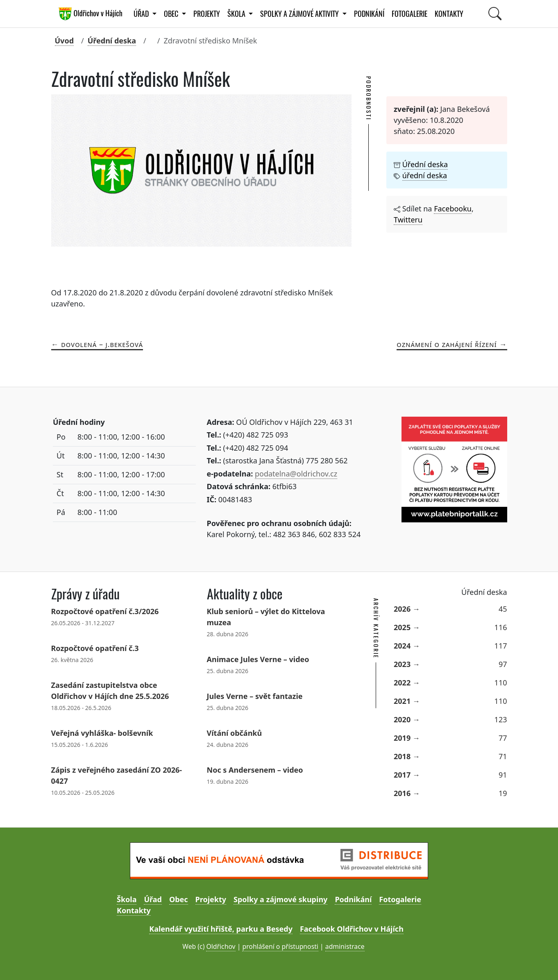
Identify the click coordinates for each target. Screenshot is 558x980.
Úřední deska (112, 41)
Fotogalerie (409, 14)
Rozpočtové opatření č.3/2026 (105, 611)
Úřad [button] (142, 14)
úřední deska (425, 175)
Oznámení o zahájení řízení (447, 344)
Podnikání (369, 14)
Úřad (153, 899)
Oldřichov (221, 946)
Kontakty (449, 14)
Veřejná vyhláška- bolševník (102, 733)
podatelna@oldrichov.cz (296, 474)
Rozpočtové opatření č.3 (95, 648)
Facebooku (453, 209)
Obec (179, 899)
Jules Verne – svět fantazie (255, 696)
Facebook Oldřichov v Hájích (352, 929)
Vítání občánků (235, 733)
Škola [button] (237, 14)
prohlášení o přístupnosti (280, 946)
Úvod (65, 41)
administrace (345, 946)
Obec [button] (172, 14)
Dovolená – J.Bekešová (102, 344)
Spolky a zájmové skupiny (280, 899)
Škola (127, 899)
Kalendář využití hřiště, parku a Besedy (221, 929)
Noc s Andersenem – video (255, 770)
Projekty (207, 14)
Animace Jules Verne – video (258, 659)
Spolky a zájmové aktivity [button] (300, 14)
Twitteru (408, 220)
